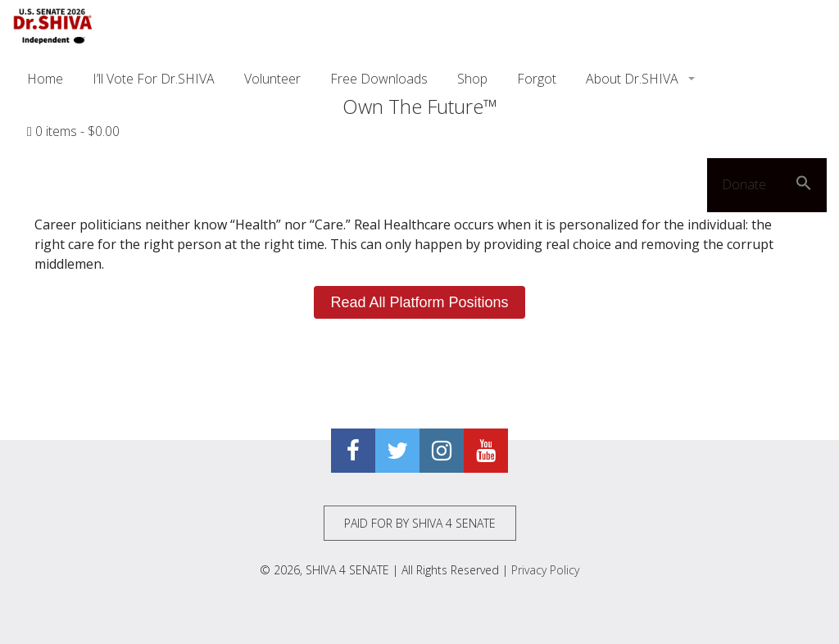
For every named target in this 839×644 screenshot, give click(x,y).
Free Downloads (379, 79)
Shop (472, 79)
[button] (804, 185)
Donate (744, 184)
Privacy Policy (545, 570)
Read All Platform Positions (419, 302)
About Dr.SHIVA (634, 79)
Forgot (537, 79)
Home (45, 79)
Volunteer (272, 79)
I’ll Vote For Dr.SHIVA (154, 79)
